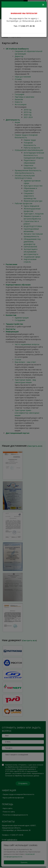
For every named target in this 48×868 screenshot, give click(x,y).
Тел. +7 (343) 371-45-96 (24, 26)
